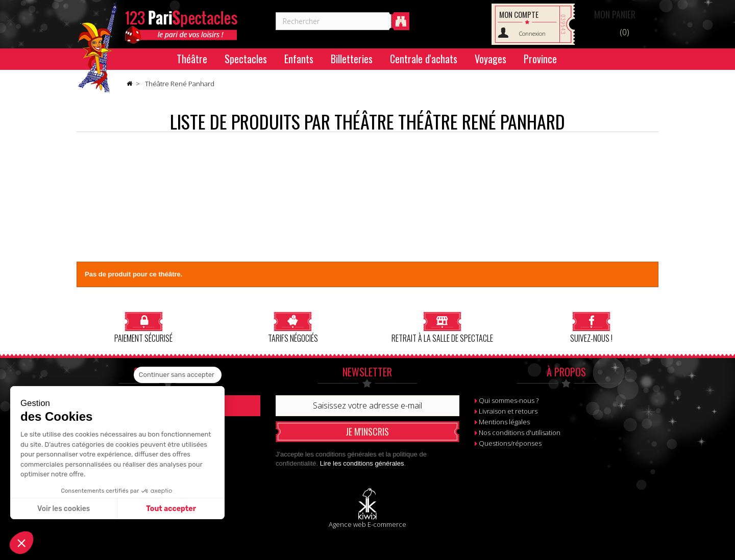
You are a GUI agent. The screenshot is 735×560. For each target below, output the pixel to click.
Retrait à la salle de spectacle (442, 327)
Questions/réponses (510, 443)
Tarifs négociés (293, 327)
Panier (615, 14)
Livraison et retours (508, 411)
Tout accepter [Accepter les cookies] (171, 509)
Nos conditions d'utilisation (520, 432)
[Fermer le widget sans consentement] (178, 375)
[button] (21, 543)
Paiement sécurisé (143, 327)
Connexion (532, 33)
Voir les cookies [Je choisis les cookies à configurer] (64, 509)
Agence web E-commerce (367, 524)
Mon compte (519, 14)
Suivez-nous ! (591, 327)
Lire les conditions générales (362, 463)
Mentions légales (504, 422)
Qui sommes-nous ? (509, 400)
